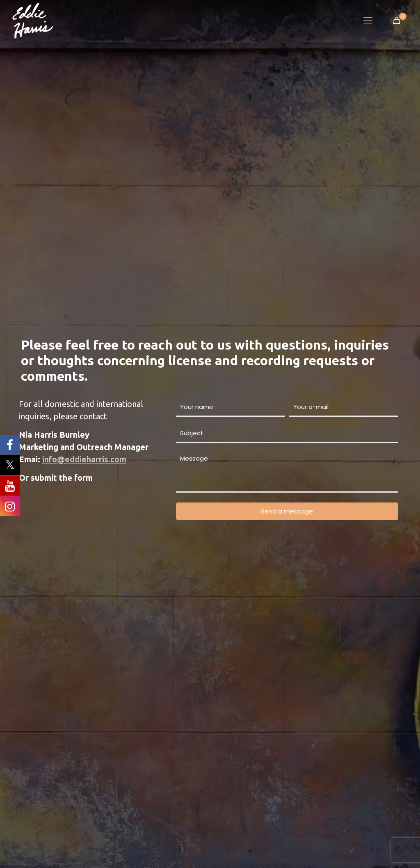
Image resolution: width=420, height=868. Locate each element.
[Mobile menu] (368, 20)
